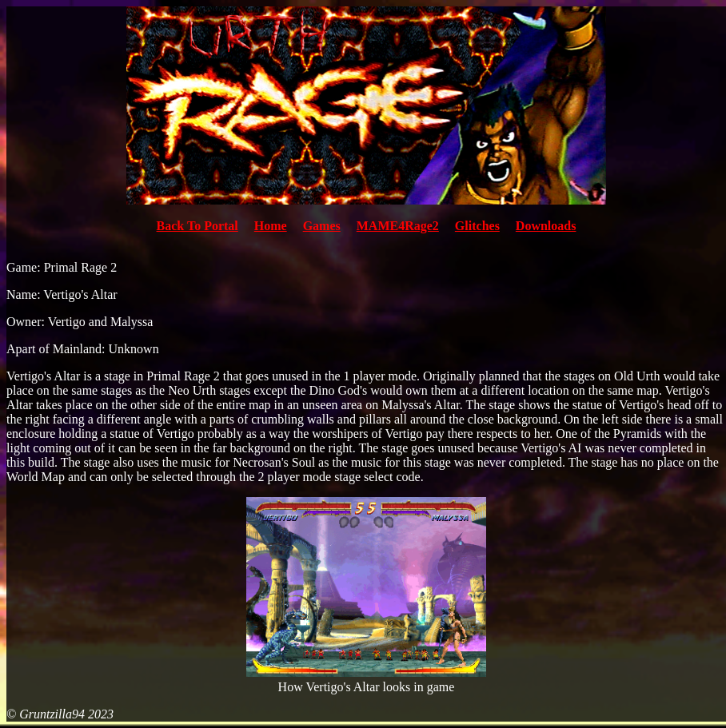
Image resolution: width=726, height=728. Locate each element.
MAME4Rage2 (398, 226)
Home (271, 226)
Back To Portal (197, 226)
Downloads (546, 226)
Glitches (477, 226)
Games (322, 226)
